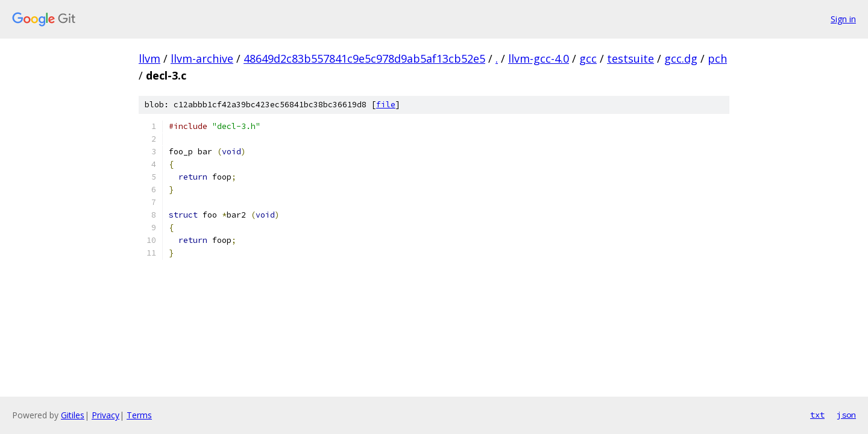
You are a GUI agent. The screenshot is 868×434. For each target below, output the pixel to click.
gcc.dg (681, 58)
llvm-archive (202, 58)
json (846, 415)
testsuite (631, 58)
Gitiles (73, 415)
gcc (588, 58)
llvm (149, 58)
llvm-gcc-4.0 (539, 58)
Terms (139, 415)
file (386, 105)
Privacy (105, 415)
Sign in (843, 19)
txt (817, 415)
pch (717, 58)
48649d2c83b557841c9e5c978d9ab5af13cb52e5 (364, 58)
